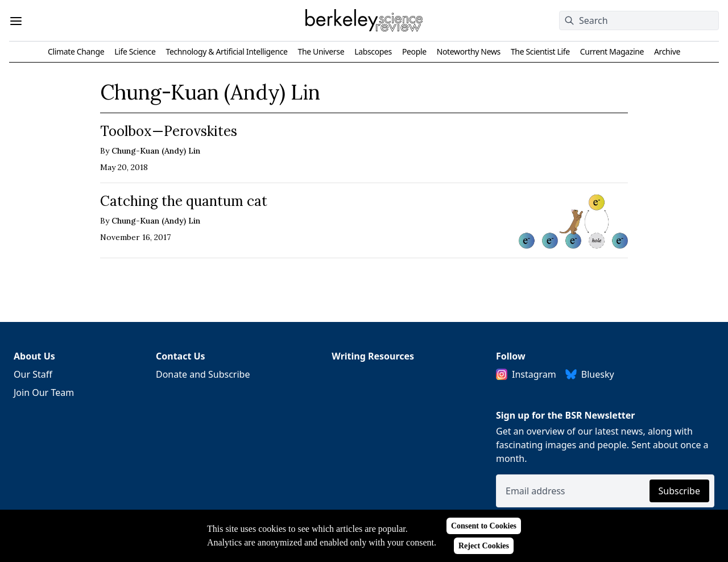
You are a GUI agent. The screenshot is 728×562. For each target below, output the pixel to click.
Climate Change (76, 51)
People (414, 51)
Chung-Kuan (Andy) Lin (156, 151)
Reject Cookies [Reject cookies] (484, 546)
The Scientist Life (540, 51)
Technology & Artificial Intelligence (226, 51)
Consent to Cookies (484, 526)
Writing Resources (373, 356)
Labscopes (373, 51)
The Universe (321, 51)
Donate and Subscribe (203, 374)
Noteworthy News (469, 51)
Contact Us (181, 356)
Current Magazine (612, 51)
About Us (34, 356)
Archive (667, 51)
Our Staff (33, 374)
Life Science (135, 51)
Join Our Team (44, 392)
